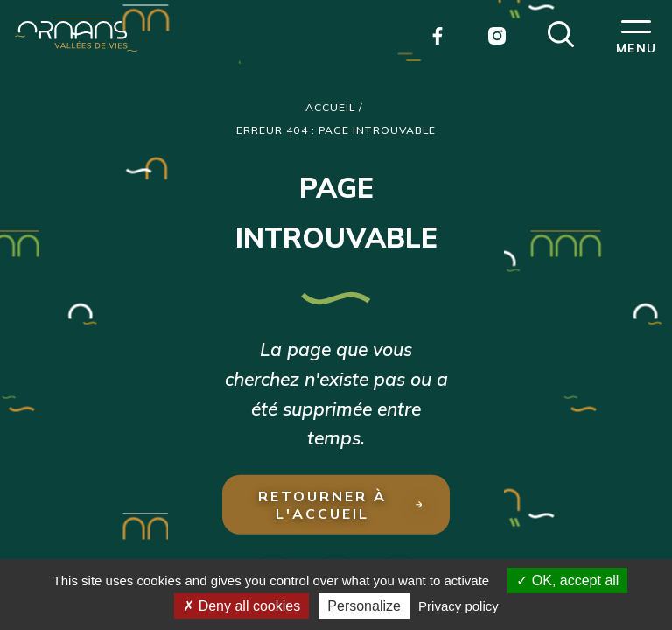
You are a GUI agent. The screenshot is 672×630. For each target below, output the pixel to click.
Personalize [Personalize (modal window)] (364, 606)
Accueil (331, 107)
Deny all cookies (241, 606)
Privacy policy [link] (458, 606)
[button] (561, 32)
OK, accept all (567, 581)
